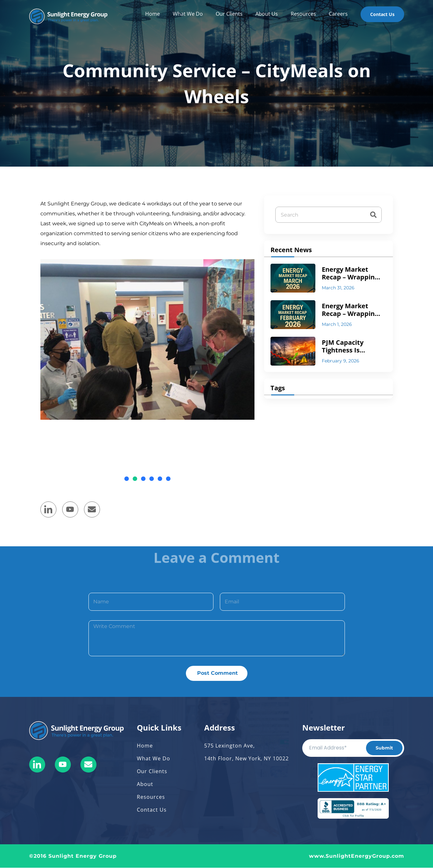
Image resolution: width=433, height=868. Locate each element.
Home (153, 14)
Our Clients (229, 14)
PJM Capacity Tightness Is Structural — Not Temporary (349, 346)
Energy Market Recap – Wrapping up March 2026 (350, 273)
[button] (127, 479)
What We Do (188, 14)
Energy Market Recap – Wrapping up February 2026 (350, 310)
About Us (267, 14)
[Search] (373, 215)
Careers (338, 14)
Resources (303, 14)
